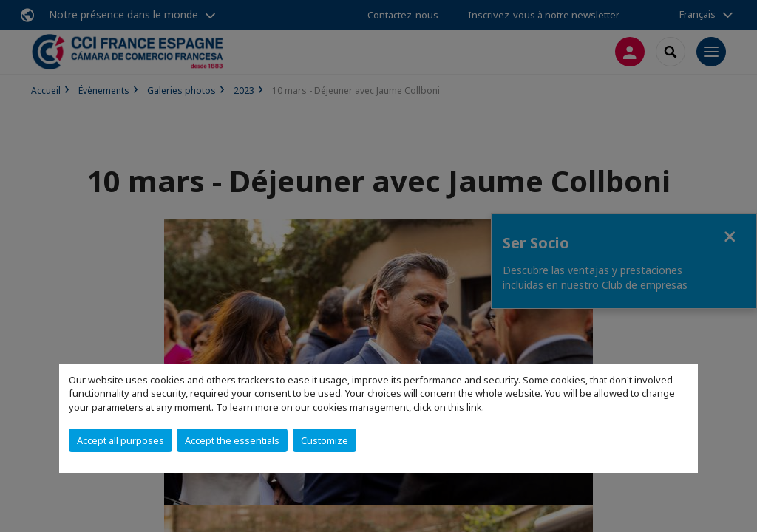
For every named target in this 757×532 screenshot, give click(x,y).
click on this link (448, 407)
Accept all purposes (120, 440)
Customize (325, 440)
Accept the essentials (232, 440)
